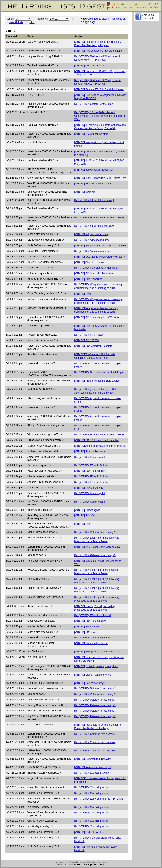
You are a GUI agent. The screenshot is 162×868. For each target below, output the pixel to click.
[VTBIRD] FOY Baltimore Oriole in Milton (97, 440)
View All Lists (16, 22)
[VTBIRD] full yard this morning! (92, 234)
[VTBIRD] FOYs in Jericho (89, 488)
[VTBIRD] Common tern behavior (93, 759)
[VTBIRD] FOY (82, 524)
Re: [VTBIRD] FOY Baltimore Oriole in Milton (99, 218)
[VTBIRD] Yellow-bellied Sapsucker (94, 170)
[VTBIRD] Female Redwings (90, 452)
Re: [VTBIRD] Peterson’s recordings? (95, 532)
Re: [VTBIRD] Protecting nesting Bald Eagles (99, 373)
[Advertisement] (147, 86)
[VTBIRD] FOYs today (86, 632)
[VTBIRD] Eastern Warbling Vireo (93, 675)
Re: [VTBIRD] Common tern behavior (95, 734)
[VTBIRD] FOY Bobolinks (88, 279)
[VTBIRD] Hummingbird (87, 510)
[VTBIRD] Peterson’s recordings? (93, 767)
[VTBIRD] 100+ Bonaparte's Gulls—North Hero (100, 178)
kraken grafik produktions (89, 865)
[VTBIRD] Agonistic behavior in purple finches (99, 446)
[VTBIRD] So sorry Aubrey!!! (90, 683)
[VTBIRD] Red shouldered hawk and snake (98, 51)
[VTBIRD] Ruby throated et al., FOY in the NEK (100, 246)
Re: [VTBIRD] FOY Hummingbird (92, 615)
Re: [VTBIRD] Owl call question (92, 773)
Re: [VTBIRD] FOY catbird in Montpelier (96, 268)
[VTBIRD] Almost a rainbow (89, 262)
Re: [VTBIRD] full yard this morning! (94, 200)
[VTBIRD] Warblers (85, 192)
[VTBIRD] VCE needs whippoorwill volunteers (99, 257)
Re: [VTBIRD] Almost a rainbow (92, 240)
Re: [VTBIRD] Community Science (93, 638)
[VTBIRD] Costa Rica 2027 (89, 66)
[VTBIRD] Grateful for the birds (91, 134)
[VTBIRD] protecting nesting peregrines (96, 666)
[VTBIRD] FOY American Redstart (93, 346)
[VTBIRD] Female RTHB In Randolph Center (99, 89)
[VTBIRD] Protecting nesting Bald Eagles (97, 381)
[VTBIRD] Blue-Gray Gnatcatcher (93, 184)
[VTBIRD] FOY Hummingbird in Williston (96, 317)
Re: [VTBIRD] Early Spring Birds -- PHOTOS (99, 799)
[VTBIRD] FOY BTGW (87, 340)
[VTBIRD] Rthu (82, 294)
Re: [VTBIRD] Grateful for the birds (93, 104)
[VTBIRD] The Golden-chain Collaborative (97, 547)
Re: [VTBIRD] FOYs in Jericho (91, 465)
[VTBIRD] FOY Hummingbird (90, 471)
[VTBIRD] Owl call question (89, 832)
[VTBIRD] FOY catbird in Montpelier (94, 273)
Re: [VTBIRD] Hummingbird (90, 457)
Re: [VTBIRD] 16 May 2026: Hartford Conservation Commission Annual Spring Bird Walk (100, 116)
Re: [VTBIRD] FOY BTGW (89, 335)
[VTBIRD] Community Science (91, 643)
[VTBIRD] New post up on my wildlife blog (97, 652)
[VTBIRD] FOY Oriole (86, 516)
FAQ (32, 22)
